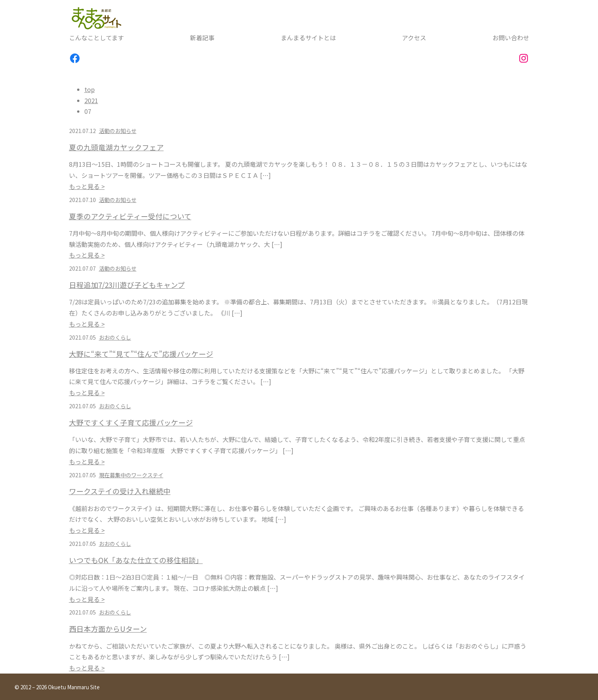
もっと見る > (87, 186)
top (90, 89)
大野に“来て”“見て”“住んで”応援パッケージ (141, 354)
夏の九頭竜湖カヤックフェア (116, 147)
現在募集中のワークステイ (131, 475)
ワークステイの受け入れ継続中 (120, 491)
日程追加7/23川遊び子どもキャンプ (127, 285)
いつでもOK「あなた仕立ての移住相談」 (136, 560)
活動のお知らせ (118, 131)
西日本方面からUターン (108, 629)
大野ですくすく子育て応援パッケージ (131, 422)
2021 (91, 100)
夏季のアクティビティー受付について (130, 216)
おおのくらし (115, 337)
